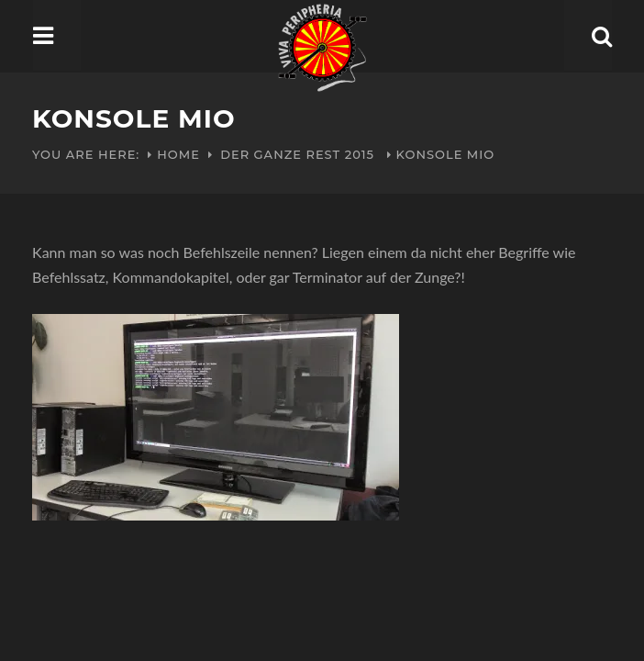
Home (178, 154)
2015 (360, 154)
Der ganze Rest (280, 154)
